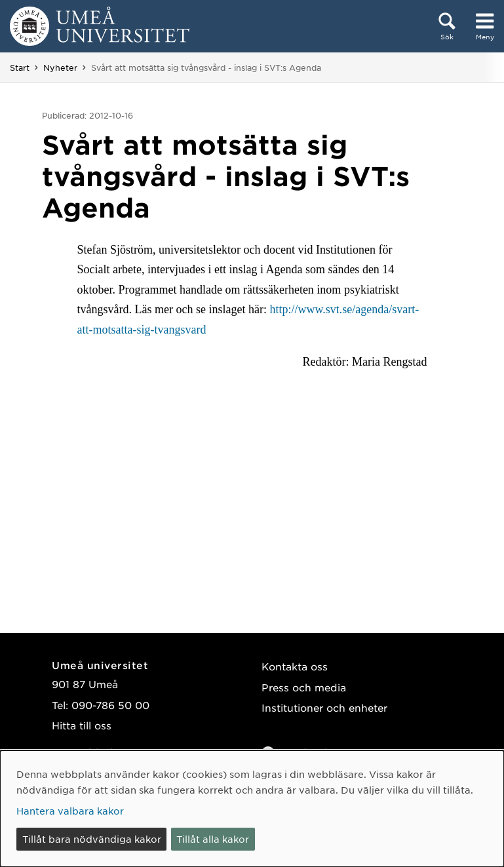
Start (20, 67)
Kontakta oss (295, 666)
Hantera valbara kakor (70, 811)
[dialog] (252, 809)
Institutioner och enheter (324, 707)
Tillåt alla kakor (213, 839)
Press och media (304, 687)
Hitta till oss (82, 725)
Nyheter (60, 67)
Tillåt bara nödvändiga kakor (92, 839)
